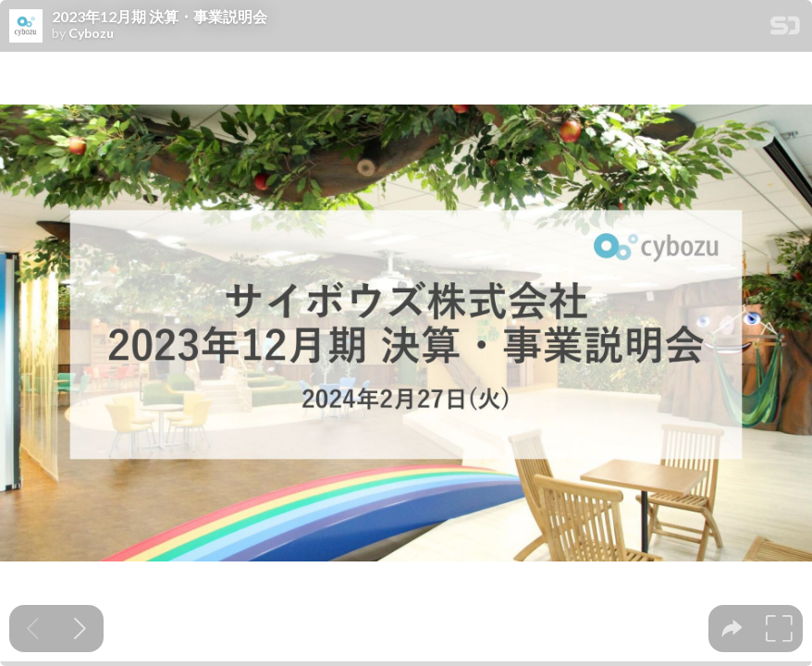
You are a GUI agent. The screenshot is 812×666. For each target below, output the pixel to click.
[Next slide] (80, 629)
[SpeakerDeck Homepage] (785, 29)
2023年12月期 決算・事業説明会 (160, 17)
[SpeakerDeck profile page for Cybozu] (26, 27)
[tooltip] (732, 629)
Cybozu (91, 33)
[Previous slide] (33, 629)
